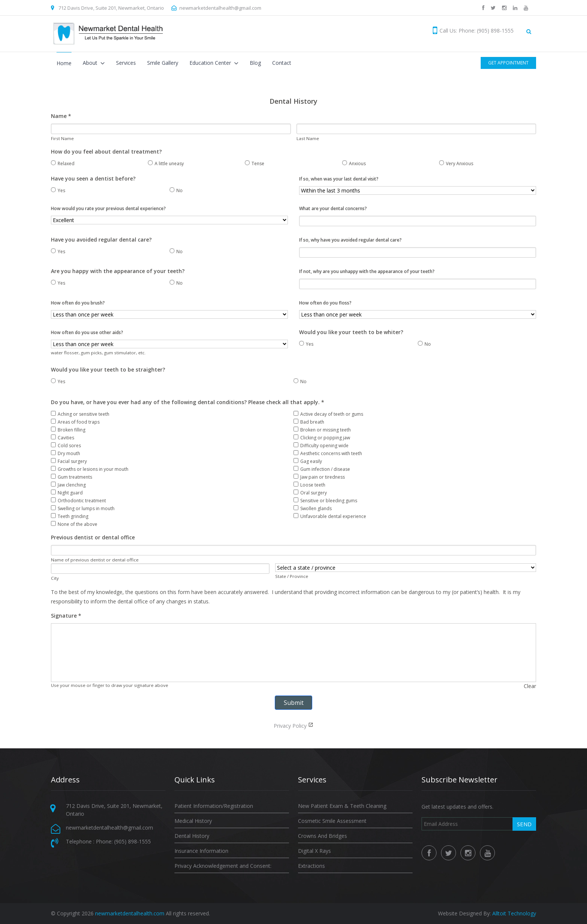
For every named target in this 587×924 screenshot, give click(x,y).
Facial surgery (69, 461)
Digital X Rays (314, 851)
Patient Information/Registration (214, 806)
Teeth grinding (70, 516)
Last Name (308, 138)
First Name (62, 138)
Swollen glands (313, 508)
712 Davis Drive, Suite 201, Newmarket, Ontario (111, 8)
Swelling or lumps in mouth (83, 508)
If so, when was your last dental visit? (339, 179)
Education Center (211, 63)
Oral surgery (310, 493)
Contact (282, 63)
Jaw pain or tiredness (319, 477)
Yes (58, 190)
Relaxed (63, 163)
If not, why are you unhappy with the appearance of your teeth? (367, 271)
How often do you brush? (78, 303)
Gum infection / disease (322, 469)
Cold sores (66, 446)
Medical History (193, 821)
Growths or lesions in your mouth (90, 469)
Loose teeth (309, 485)
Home (64, 63)
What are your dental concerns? (333, 208)
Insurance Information (201, 851)
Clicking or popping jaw (322, 438)
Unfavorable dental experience (330, 516)
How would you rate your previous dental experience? (108, 208)
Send (524, 824)
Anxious (354, 163)
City (55, 578)
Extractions (311, 866)
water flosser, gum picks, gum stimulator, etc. (98, 353)
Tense (255, 163)
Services (126, 63)
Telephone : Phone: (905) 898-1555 (108, 841)
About (91, 63)
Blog (255, 63)
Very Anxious (456, 163)
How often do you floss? (325, 303)
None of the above (74, 524)
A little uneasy (166, 163)
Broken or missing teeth (322, 430)
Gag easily (308, 461)
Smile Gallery (163, 63)
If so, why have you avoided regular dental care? (350, 240)
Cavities (63, 438)
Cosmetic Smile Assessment (332, 821)
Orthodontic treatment (78, 501)
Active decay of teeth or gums (328, 414)
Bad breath (309, 422)
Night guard (67, 493)
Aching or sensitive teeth (80, 414)
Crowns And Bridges (323, 836)
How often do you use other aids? (87, 332)
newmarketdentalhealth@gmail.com (220, 8)
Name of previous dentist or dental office (95, 560)
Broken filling (68, 430)
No (176, 190)
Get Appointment (508, 63)
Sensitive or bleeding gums (325, 501)
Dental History (192, 836)
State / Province (292, 576)
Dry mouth (66, 453)
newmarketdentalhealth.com (130, 913)
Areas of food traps (75, 422)
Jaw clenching (68, 485)
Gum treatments (72, 477)
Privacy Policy (290, 726)
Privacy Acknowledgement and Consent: (223, 866)
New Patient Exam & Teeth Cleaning (342, 806)
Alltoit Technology (514, 913)
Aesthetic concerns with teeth (328, 453)
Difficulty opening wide (321, 446)
